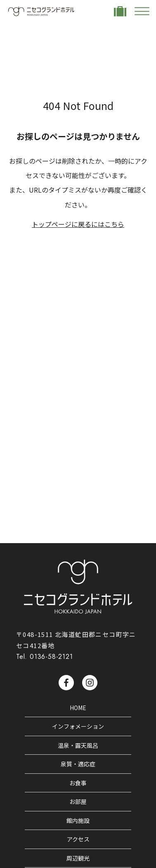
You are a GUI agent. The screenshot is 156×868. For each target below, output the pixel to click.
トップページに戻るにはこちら (78, 224)
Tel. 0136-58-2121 (45, 657)
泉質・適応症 (78, 764)
